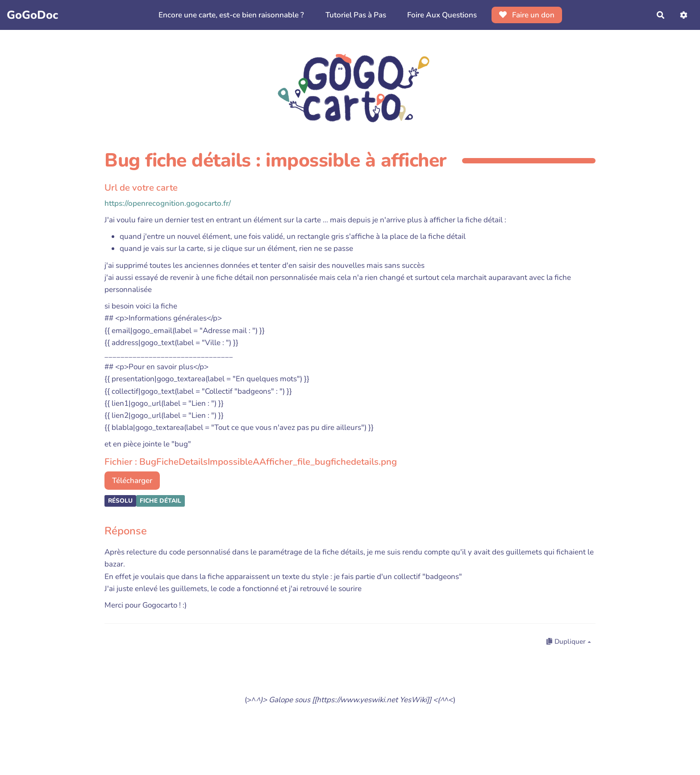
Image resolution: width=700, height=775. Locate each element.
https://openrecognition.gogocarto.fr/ (168, 203)
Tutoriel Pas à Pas (356, 15)
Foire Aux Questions (442, 15)
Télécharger (132, 481)
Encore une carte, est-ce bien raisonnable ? (231, 15)
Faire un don (527, 15)
